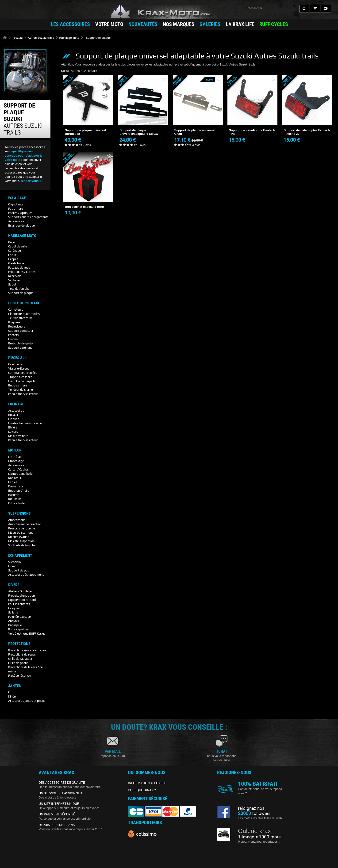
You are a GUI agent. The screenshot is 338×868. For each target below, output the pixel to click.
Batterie (14, 495)
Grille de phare (18, 663)
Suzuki (18, 38)
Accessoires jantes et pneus (27, 701)
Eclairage (17, 198)
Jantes (15, 686)
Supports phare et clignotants (28, 217)
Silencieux (15, 562)
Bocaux (13, 415)
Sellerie (13, 612)
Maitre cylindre (18, 436)
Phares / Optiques (20, 213)
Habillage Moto (69, 38)
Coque (12, 255)
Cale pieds (15, 364)
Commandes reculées (23, 373)
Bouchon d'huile (19, 491)
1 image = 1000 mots (259, 837)
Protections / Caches (22, 272)
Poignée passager (20, 617)
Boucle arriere (18, 385)
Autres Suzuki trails (41, 38)
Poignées (14, 322)
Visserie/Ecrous (19, 368)
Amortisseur (17, 520)
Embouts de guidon (21, 343)
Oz (10, 692)
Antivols (13, 621)
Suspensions (19, 513)
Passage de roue (19, 268)
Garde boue (16, 263)
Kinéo (12, 696)
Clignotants (16, 204)
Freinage (16, 404)
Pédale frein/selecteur (23, 394)
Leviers (13, 432)
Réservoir (15, 276)
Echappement (20, 556)
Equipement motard (22, 600)
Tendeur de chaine (21, 390)
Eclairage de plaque (21, 226)
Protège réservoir (20, 676)
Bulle (12, 242)
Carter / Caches (18, 469)
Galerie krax (254, 831)
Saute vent (15, 280)
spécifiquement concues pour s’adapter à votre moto (23, 156)
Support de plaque (21, 293)
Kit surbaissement (21, 533)
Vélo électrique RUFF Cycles (27, 634)
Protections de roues (22, 654)
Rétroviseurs (17, 326)
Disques (14, 419)
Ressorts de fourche (22, 528)
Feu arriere (16, 209)
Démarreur (16, 486)
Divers (14, 585)
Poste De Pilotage (24, 303)
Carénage (15, 251)
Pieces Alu (17, 358)
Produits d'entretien (21, 596)
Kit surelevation (19, 537)
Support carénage (20, 348)
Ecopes (13, 259)
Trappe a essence (20, 377)
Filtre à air (15, 457)
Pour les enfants (19, 604)
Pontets (13, 335)
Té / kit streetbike (20, 318)
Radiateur (15, 478)
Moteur (15, 450)
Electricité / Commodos (24, 314)
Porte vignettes (18, 629)
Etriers (13, 427)
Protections (19, 644)
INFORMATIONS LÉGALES (147, 783)
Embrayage (16, 461)
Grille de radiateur (20, 659)
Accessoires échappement (26, 575)
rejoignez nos (251, 808)
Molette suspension (21, 541)
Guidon (13, 339)
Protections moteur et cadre (27, 650)
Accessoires (16, 221)
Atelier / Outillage (20, 591)
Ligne (12, 566)
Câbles (13, 482)
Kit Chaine (15, 499)
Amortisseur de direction (25, 524)
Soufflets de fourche (22, 545)
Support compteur (21, 331)
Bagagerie (15, 625)
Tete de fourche (19, 289)
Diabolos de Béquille (22, 381)
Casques (14, 608)
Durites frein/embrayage (25, 423)
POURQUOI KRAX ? (142, 790)
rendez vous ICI (32, 181)
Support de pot (18, 570)
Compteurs (16, 310)
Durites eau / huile (20, 474)
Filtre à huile (16, 503)
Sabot (12, 284)
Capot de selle (18, 246)
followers (254, 814)
